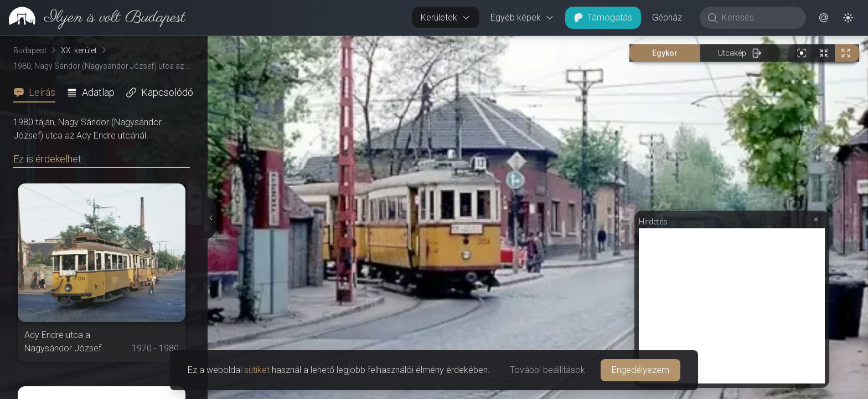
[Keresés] (759, 18)
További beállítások (547, 370)
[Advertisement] (732, 306)
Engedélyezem (640, 370)
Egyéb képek (522, 17)
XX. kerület (79, 50)
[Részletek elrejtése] (211, 218)
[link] (93, 18)
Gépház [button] (667, 17)
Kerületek (446, 17)
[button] (824, 18)
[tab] (38, 93)
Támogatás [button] (603, 17)
